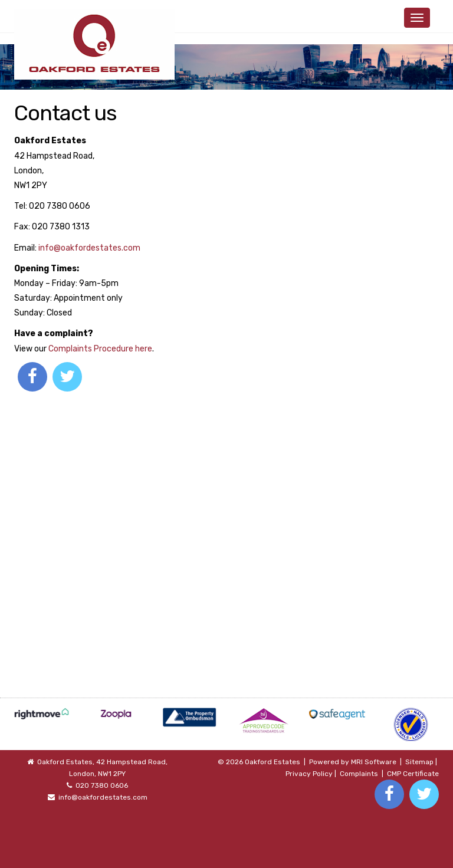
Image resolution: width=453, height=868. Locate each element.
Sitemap (419, 762)
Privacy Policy (309, 774)
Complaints (359, 774)
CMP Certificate (413, 774)
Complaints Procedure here (100, 349)
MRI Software (374, 762)
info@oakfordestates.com (89, 248)
